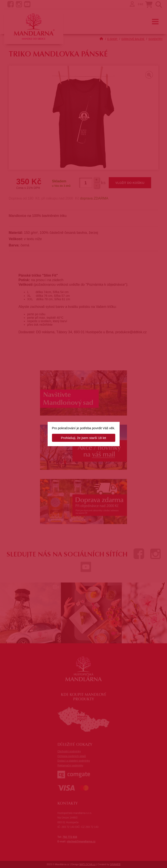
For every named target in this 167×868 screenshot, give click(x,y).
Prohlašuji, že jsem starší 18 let (83, 438)
